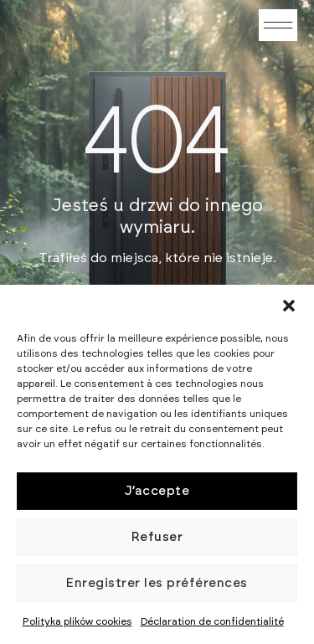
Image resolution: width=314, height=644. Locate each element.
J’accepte (157, 491)
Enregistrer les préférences (157, 583)
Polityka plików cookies (77, 621)
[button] (289, 306)
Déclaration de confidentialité (212, 621)
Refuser (157, 537)
